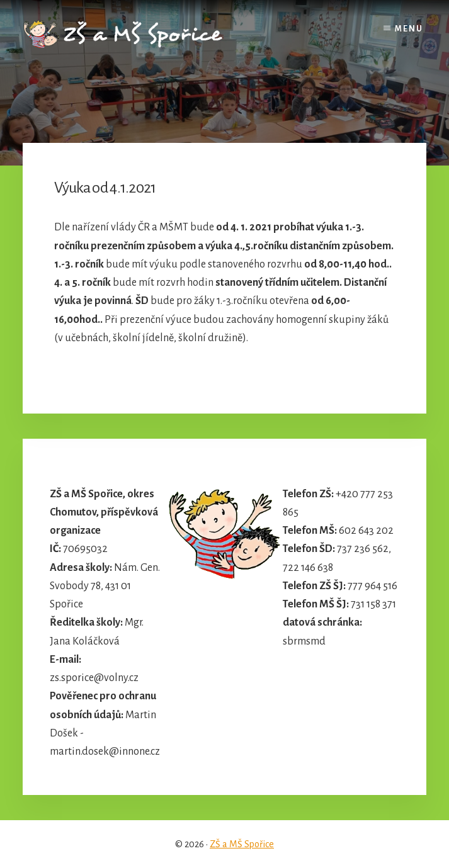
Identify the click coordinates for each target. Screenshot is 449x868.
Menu (409, 29)
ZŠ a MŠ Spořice (242, 844)
